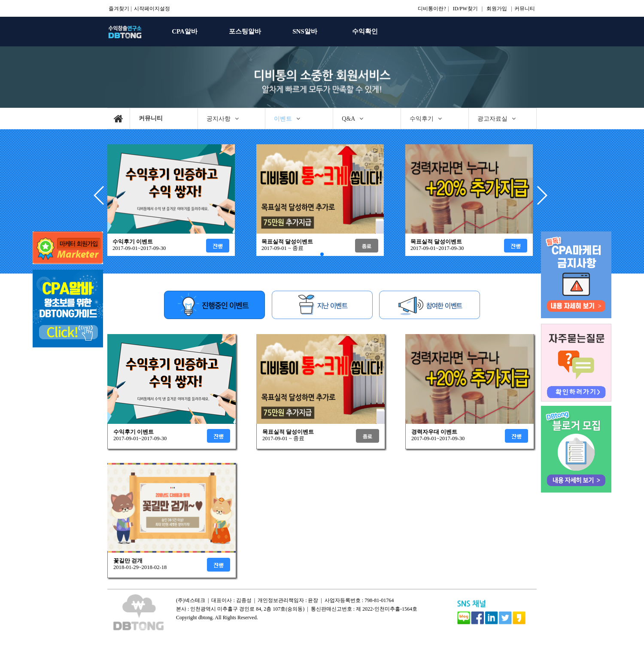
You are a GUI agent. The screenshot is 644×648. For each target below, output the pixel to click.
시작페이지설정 (152, 9)
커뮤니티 (525, 9)
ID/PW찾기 (465, 9)
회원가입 (497, 9)
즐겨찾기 (119, 9)
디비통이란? (432, 9)
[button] (542, 195)
